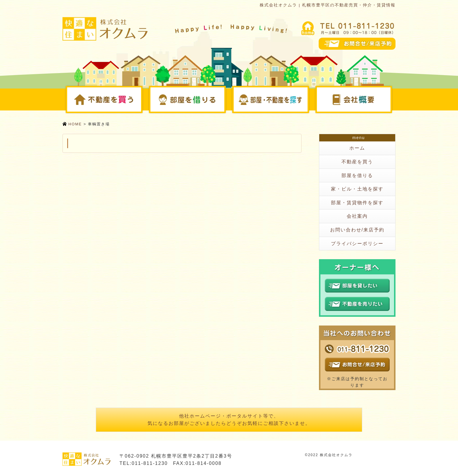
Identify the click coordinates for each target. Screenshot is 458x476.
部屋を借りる (225, 99)
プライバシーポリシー (357, 244)
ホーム (357, 148)
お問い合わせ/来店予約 (357, 230)
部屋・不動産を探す (308, 99)
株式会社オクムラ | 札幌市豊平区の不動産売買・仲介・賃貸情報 (328, 5)
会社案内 (391, 99)
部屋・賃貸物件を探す (357, 203)
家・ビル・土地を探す (357, 189)
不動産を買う (142, 99)
